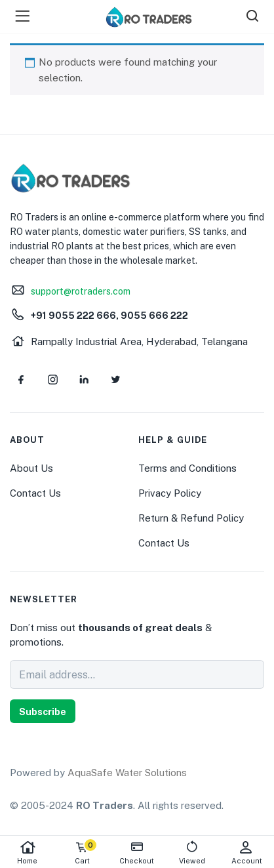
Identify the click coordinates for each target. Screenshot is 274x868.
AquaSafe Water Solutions (127, 773)
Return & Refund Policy (191, 518)
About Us (31, 468)
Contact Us (35, 493)
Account (246, 853)
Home (28, 853)
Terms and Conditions (187, 468)
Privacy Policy (170, 493)
